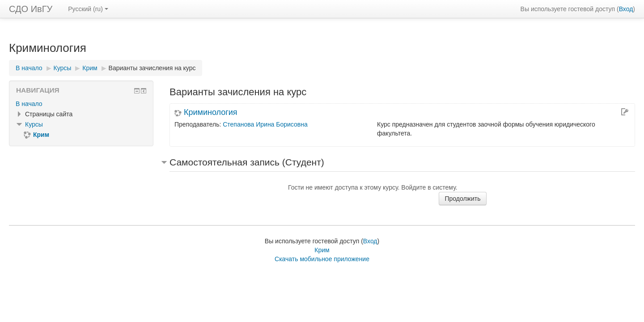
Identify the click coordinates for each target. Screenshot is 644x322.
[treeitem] (81, 104)
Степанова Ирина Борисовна (265, 124)
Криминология (211, 112)
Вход (626, 9)
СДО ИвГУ (31, 9)
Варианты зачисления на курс (152, 68)
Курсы (34, 124)
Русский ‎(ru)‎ (88, 9)
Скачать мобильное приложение (322, 259)
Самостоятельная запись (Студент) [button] (247, 162)
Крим (322, 250)
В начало (29, 104)
